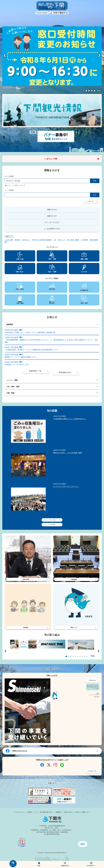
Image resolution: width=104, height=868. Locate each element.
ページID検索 (9, 190)
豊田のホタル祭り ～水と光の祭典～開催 (67, 453)
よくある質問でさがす (52, 229)
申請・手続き (20, 289)
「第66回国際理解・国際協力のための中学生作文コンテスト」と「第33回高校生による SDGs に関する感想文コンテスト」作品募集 (51, 341)
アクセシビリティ (19, 812)
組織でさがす (52, 216)
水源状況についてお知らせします (17, 364)
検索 (65, 865)
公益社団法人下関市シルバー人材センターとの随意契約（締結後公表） (31, 332)
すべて (23, 185)
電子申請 (52, 289)
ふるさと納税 (9, 240)
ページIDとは (89, 201)
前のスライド (5, 55)
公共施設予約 (84, 290)
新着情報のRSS (65, 372)
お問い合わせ (68, 812)
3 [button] (89, 91)
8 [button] (82, 656)
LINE (62, 765)
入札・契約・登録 (13, 387)
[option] (52, 58)
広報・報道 (10, 393)
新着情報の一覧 (35, 371)
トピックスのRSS (50, 525)
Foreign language (42, 13)
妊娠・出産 (20, 259)
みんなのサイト (91, 865)
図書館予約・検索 (20, 303)
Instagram (55, 765)
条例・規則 (84, 303)
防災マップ (61, 240)
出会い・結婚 (52, 272)
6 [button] (78, 656)
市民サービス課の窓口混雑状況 (42, 240)
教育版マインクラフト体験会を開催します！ (21, 357)
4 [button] (92, 91)
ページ (9, 185)
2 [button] (86, 91)
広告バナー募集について (83, 812)
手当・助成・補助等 (73, 240)
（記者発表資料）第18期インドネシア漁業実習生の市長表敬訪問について (32, 350)
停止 (99, 91)
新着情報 (10, 324)
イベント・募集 (12, 380)
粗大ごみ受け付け (52, 303)
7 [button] (80, 656)
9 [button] (85, 656)
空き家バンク (26, 240)
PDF (16, 185)
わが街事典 (84, 240)
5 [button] (95, 91)
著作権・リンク (32, 812)
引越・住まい (20, 272)
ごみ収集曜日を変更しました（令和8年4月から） (70, 419)
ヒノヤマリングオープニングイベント (66, 486)
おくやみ (84, 272)
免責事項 (58, 812)
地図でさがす (52, 210)
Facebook (42, 765)
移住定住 (17, 240)
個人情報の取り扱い (46, 812)
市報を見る (92, 680)
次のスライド (99, 55)
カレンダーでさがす (52, 222)
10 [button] (87, 656)
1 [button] (84, 91)
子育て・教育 (52, 259)
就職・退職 (84, 259)
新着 (39, 865)
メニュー (13, 864)
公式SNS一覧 (92, 771)
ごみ (55, 240)
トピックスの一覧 (50, 520)
